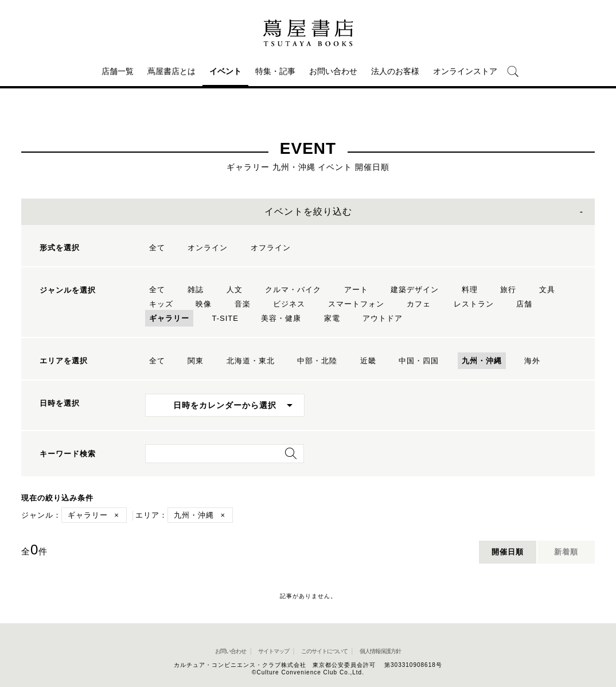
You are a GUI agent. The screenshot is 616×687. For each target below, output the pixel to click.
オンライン (208, 248)
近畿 (368, 361)
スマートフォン (356, 304)
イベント (225, 71)
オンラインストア (465, 71)
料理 (470, 290)
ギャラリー (169, 318)
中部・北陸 (317, 361)
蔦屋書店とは (171, 71)
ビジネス (289, 304)
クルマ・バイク (293, 290)
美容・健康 (281, 318)
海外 (532, 361)
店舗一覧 (118, 71)
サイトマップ (274, 651)
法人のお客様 (395, 71)
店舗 (524, 304)
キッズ (161, 304)
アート (356, 290)
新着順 (566, 552)
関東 (196, 361)
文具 (547, 290)
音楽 (243, 304)
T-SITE (225, 318)
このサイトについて (324, 651)
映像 (204, 304)
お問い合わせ (333, 71)
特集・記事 (275, 71)
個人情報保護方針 (380, 651)
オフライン (271, 248)
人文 (235, 290)
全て (157, 248)
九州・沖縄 (482, 361)
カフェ (419, 304)
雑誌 (196, 290)
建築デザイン (415, 290)
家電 (332, 318)
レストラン (474, 304)
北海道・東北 (251, 361)
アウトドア (383, 318)
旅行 (508, 290)
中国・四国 (419, 361)
